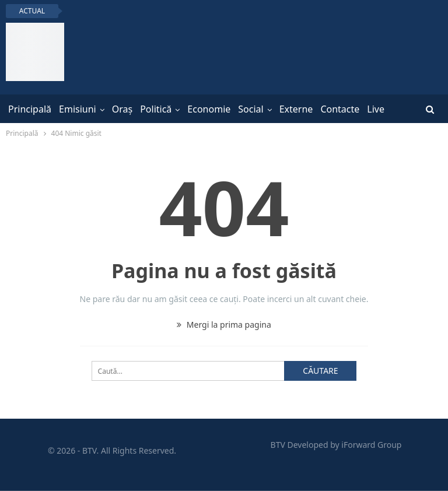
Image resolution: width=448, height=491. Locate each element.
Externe (296, 109)
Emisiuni (78, 109)
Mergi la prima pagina (224, 325)
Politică (156, 109)
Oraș (122, 109)
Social (251, 109)
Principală (30, 109)
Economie (209, 109)
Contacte (340, 109)
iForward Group (371, 445)
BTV (278, 445)
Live (376, 109)
